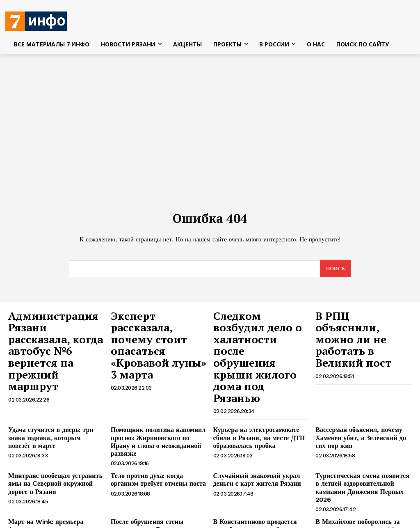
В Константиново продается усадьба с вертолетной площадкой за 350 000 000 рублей (260, 458)
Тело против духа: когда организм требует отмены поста (155, 420)
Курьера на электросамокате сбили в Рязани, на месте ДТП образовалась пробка (259, 388)
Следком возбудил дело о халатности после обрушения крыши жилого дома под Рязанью (261, 334)
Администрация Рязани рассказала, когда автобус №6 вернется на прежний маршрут (52, 334)
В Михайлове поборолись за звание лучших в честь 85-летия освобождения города (362, 458)
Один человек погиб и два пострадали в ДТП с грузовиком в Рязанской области (53, 493)
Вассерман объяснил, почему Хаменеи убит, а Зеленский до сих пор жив (360, 388)
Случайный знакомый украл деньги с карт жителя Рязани (261, 420)
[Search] (335, 271)
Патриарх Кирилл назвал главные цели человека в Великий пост (156, 490)
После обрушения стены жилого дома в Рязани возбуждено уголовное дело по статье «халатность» (159, 458)
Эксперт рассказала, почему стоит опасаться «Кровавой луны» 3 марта (155, 330)
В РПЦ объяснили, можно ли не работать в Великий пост (361, 325)
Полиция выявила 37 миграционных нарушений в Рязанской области (353, 493)
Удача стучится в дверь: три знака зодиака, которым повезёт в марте (53, 385)
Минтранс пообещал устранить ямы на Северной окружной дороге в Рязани (56, 423)
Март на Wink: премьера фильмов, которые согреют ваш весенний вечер (54, 458)
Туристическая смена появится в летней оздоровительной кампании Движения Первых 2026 (361, 423)
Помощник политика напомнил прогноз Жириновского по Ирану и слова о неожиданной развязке (157, 388)
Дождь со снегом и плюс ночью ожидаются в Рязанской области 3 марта (258, 493)
